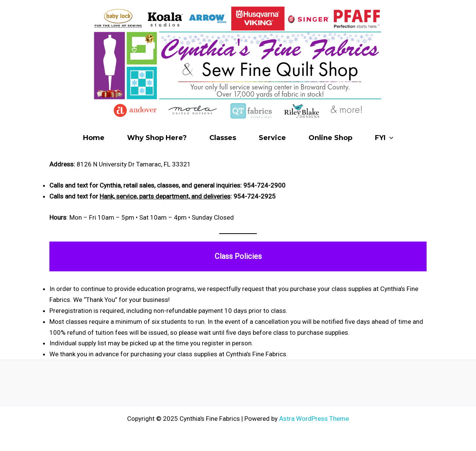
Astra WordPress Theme (314, 419)
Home (94, 138)
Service (272, 138)
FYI (384, 138)
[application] (389, 138)
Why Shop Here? (157, 138)
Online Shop (330, 138)
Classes (223, 138)
